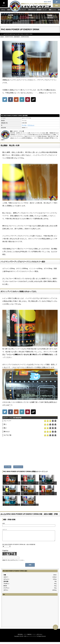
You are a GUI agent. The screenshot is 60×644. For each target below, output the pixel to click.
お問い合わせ (39, 636)
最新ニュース (52, 10)
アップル (24, 125)
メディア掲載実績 (28, 636)
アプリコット (31, 125)
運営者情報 (20, 636)
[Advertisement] (30, 109)
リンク (34, 636)
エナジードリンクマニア (32, 638)
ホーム (3, 10)
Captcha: (5, 553)
